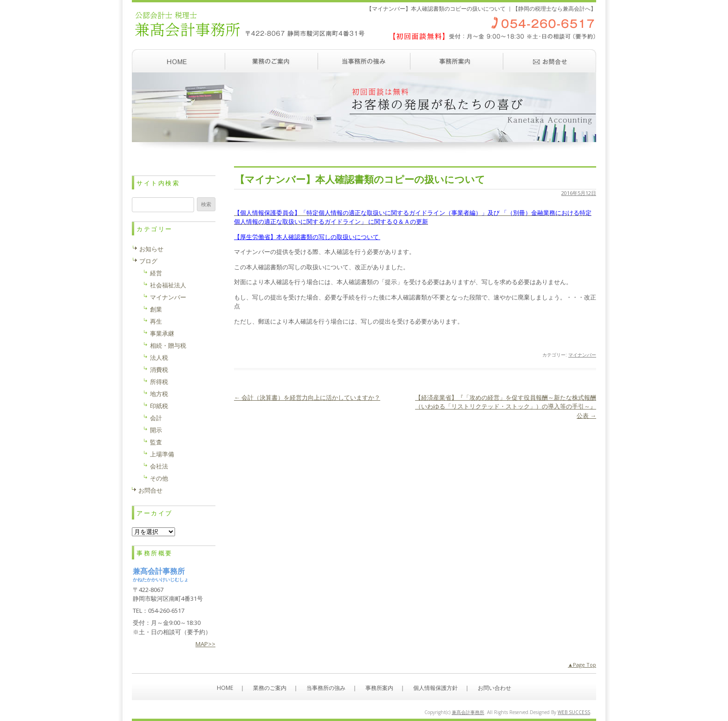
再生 (156, 321)
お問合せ (150, 490)
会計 (156, 418)
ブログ (148, 261)
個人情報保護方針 (435, 688)
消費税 (159, 370)
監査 (156, 442)
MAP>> (205, 644)
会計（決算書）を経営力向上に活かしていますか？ (307, 397)
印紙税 (159, 406)
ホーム (178, 61)
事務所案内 (457, 61)
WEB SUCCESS (574, 712)
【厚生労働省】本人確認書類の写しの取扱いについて (307, 237)
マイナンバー (582, 355)
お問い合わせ (550, 61)
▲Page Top (582, 665)
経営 (156, 273)
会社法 (159, 466)
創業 (156, 309)
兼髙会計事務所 (468, 712)
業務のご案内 (271, 61)
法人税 (159, 357)
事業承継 (162, 333)
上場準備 (162, 454)
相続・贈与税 (168, 345)
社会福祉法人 (168, 285)
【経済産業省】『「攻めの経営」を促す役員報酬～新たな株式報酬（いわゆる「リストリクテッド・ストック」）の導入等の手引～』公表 (506, 406)
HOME (225, 688)
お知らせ (151, 249)
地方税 (159, 394)
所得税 (159, 382)
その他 (159, 478)
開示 (156, 430)
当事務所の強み (364, 61)
